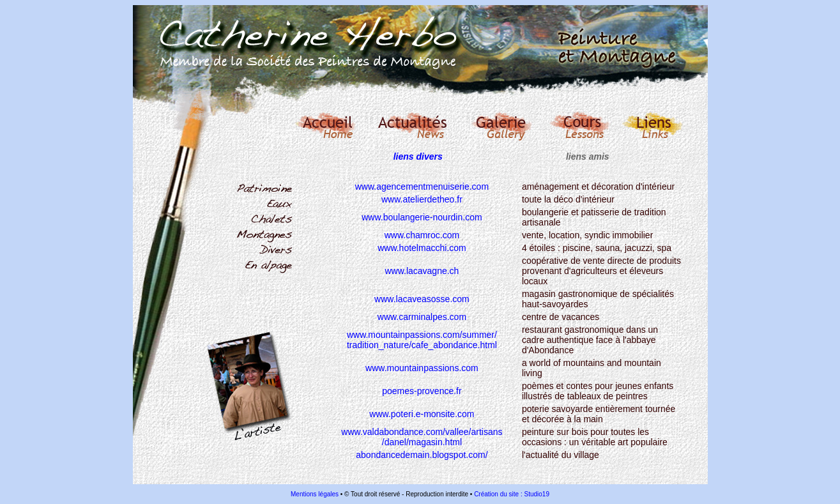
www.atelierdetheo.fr (422, 199)
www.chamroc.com (422, 235)
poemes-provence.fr (422, 391)
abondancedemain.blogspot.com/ (422, 455)
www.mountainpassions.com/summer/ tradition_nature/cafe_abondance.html (422, 340)
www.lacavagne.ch (422, 271)
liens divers (418, 157)
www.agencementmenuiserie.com (422, 187)
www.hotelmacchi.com (422, 248)
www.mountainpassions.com (422, 368)
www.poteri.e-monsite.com (422, 414)
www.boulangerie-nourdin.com (422, 217)
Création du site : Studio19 (512, 494)
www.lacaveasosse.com (422, 299)
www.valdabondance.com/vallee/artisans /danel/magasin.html (422, 437)
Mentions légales (315, 494)
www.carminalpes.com (422, 317)
